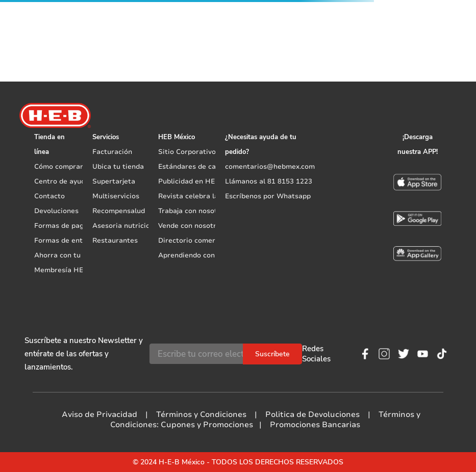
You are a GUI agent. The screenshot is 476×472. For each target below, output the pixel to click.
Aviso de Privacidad (99, 414)
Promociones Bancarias (315, 425)
